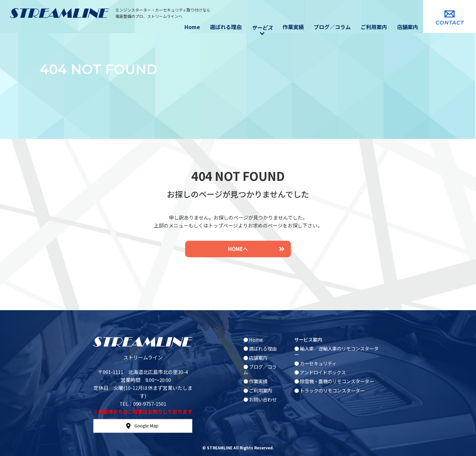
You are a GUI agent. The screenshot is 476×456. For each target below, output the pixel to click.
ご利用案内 (374, 27)
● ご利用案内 (258, 390)
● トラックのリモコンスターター (329, 390)
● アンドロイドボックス (320, 372)
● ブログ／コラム (260, 369)
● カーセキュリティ (315, 363)
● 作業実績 (255, 381)
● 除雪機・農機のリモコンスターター (334, 381)
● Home (253, 339)
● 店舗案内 (255, 358)
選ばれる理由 (226, 27)
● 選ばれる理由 (260, 348)
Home (192, 27)
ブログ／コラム (332, 27)
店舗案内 (408, 27)
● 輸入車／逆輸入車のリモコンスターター (336, 351)
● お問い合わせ (260, 399)
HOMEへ (256, 249)
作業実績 (293, 27)
